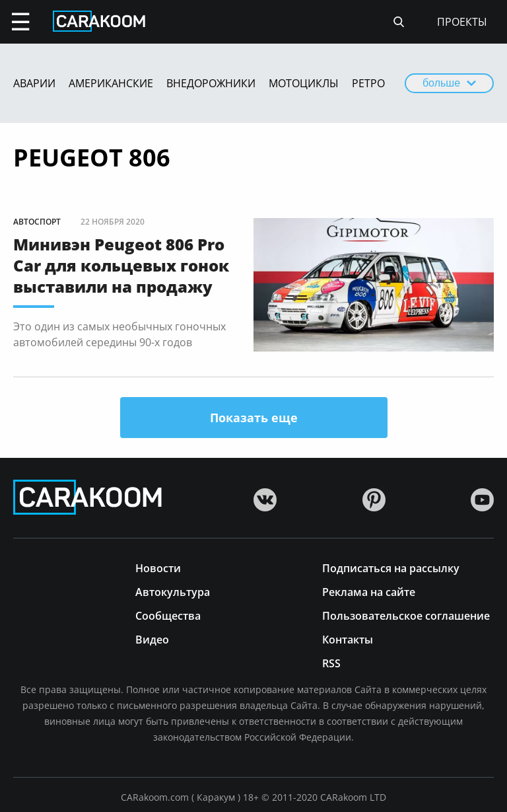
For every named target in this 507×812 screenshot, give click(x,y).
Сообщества (168, 615)
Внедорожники (211, 83)
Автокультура (173, 591)
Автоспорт (37, 222)
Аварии (34, 83)
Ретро (368, 83)
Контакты (348, 639)
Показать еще (254, 418)
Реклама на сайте (369, 591)
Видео (152, 639)
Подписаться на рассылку (391, 567)
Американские (111, 83)
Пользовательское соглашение (406, 615)
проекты (462, 22)
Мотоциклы (304, 83)
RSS (331, 662)
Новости (158, 567)
